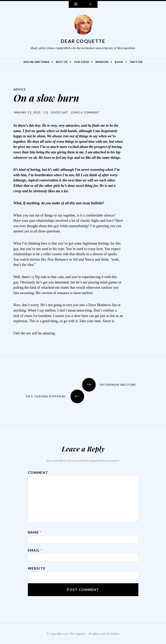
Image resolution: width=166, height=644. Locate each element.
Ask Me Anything (37, 62)
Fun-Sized (82, 62)
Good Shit (60, 112)
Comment (38, 472)
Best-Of (62, 62)
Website (37, 568)
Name (35, 532)
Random (102, 62)
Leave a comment (85, 112)
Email (35, 550)
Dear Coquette (83, 41)
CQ (46, 112)
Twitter (136, 62)
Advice (20, 89)
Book (119, 62)
